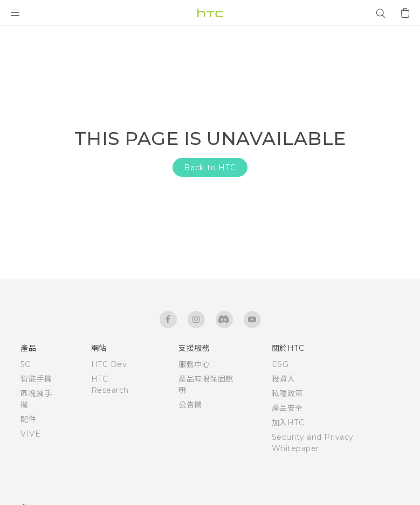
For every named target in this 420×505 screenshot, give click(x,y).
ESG (280, 364)
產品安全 (287, 408)
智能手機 (36, 379)
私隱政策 (287, 393)
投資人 (284, 379)
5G (26, 364)
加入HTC (288, 423)
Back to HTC (210, 168)
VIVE (30, 434)
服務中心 (194, 364)
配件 (28, 419)
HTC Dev (109, 364)
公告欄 (190, 405)
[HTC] (210, 13)
